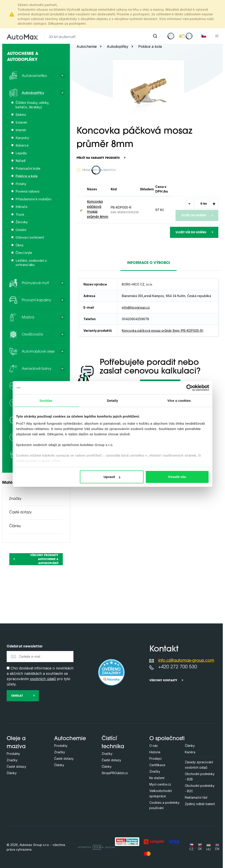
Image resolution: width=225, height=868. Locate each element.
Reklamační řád (196, 797)
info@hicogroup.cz (136, 307)
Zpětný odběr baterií (200, 804)
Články (15, 526)
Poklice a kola (150, 46)
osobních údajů (43, 679)
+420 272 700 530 (178, 667)
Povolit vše (177, 477)
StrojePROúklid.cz (115, 773)
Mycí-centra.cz (160, 784)
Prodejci (155, 758)
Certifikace (157, 765)
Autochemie (87, 46)
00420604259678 (135, 319)
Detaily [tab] (112, 401)
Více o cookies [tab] (179, 401)
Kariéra (190, 752)
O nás (154, 746)
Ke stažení (157, 778)
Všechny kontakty (163, 681)
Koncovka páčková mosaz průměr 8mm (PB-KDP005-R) (163, 331)
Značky (15, 499)
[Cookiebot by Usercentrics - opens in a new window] (190, 388)
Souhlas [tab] (46, 401)
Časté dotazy (20, 512)
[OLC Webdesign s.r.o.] (97, 847)
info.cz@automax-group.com (186, 661)
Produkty (13, 754)
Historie (155, 752)
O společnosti (167, 739)
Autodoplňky (117, 46)
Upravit (112, 477)
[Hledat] (155, 36)
